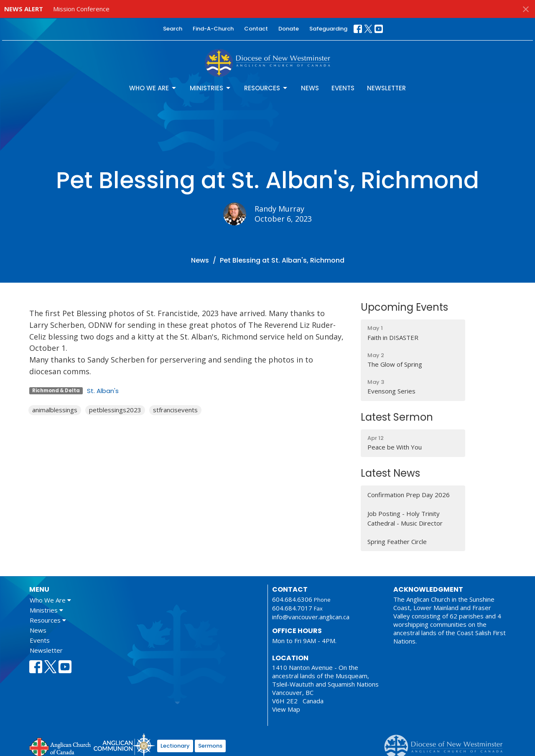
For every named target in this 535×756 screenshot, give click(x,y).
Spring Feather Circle (397, 541)
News (310, 88)
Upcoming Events (404, 307)
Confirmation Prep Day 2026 (409, 495)
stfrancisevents (175, 410)
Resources (266, 88)
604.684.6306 (292, 599)
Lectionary (175, 746)
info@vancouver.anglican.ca (311, 617)
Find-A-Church (213, 29)
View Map (286, 709)
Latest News (390, 473)
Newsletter (386, 88)
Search (173, 29)
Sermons (210, 746)
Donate (289, 29)
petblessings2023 (115, 410)
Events (343, 88)
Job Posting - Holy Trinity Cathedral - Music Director (405, 518)
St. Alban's (103, 391)
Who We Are (153, 88)
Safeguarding (328, 29)
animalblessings (55, 410)
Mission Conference (81, 9)
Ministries (211, 88)
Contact (256, 29)
